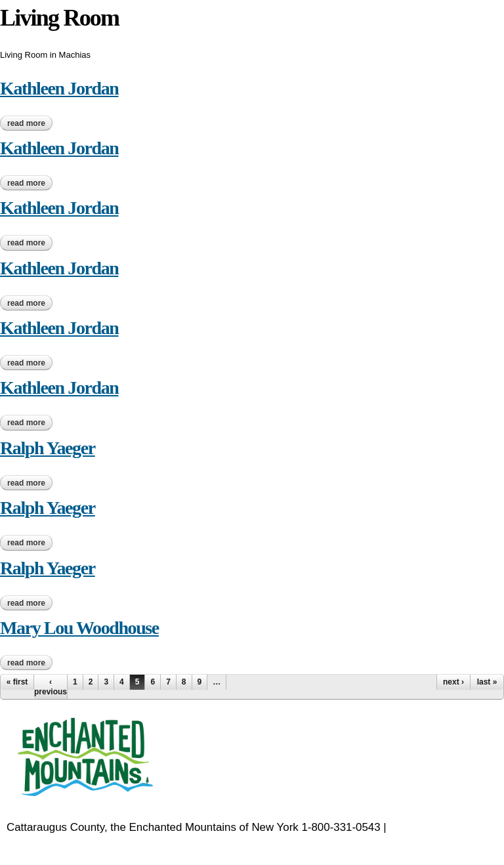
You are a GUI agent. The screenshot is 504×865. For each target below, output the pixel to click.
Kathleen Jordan (59, 88)
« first (17, 682)
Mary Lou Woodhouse (79, 628)
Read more (30, 123)
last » (487, 682)
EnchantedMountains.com (71, 844)
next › (453, 682)
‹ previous (51, 686)
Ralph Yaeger (48, 448)
